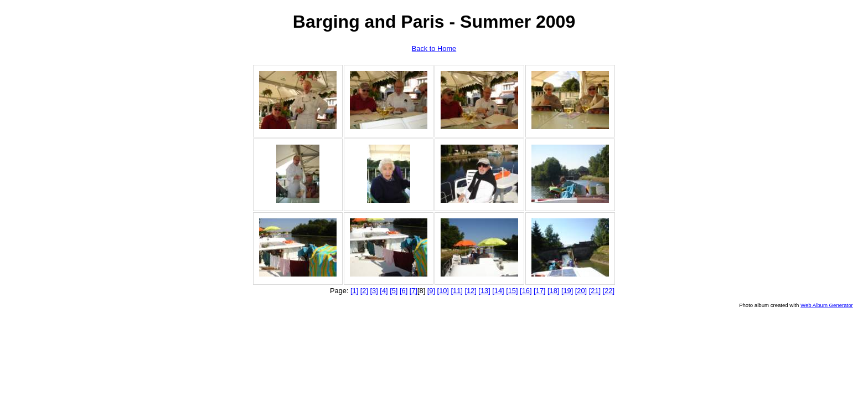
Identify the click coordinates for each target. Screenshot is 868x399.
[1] (354, 291)
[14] (498, 291)
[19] (567, 291)
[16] (526, 291)
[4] (384, 291)
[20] (581, 291)
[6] (404, 291)
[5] (394, 291)
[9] (431, 291)
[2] (364, 291)
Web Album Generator (827, 305)
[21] (595, 291)
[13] (484, 291)
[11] (457, 291)
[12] (470, 291)
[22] (609, 291)
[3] (374, 291)
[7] (414, 291)
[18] (553, 291)
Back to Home (434, 48)
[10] (443, 291)
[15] (512, 291)
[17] (539, 291)
